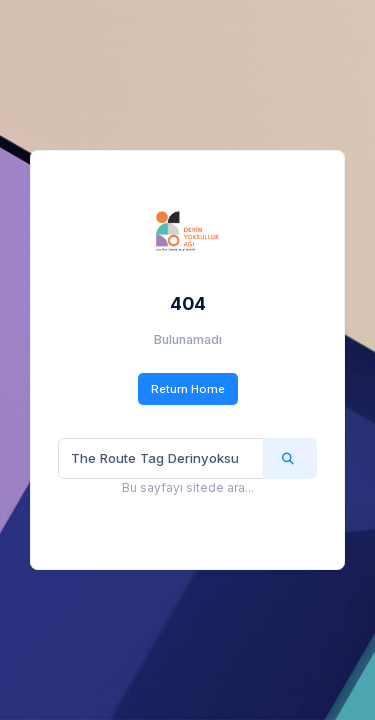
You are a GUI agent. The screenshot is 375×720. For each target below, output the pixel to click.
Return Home (188, 389)
